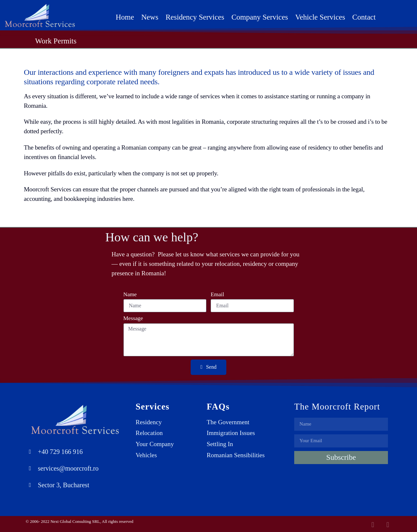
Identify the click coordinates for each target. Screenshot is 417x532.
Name (130, 295)
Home (125, 17)
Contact (364, 17)
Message (133, 318)
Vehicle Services (320, 17)
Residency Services (195, 17)
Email (217, 295)
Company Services (260, 17)
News (150, 17)
